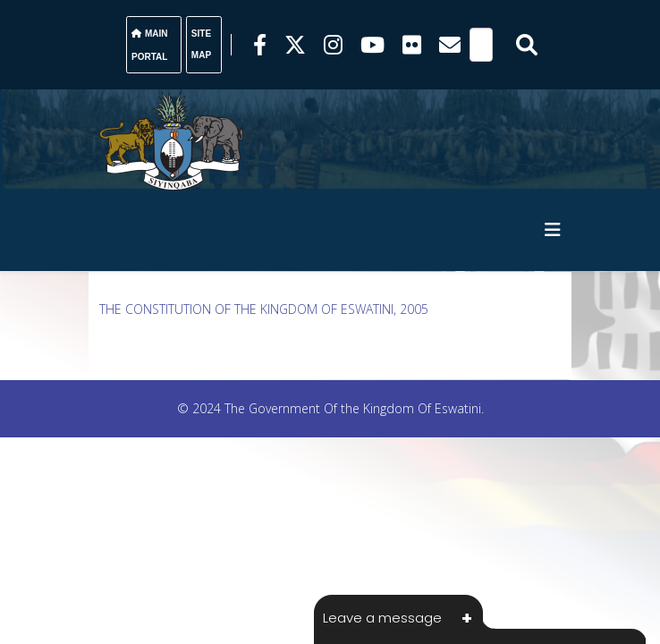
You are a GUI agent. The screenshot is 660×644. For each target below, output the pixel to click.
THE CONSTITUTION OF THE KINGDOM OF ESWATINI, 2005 (264, 309)
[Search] (481, 45)
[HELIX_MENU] (553, 229)
